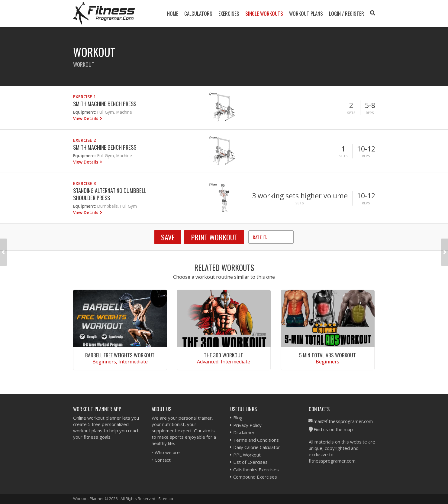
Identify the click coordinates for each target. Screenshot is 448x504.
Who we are (167, 452)
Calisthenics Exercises (256, 470)
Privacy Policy (247, 425)
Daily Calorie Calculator (257, 447)
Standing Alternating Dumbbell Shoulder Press (110, 194)
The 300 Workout (224, 355)
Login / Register (346, 13)
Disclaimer (244, 432)
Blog (238, 418)
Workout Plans (306, 13)
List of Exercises (250, 462)
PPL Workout (247, 455)
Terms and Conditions (256, 440)
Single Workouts (264, 13)
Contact (163, 460)
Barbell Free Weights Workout (120, 355)
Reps (370, 113)
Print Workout (214, 237)
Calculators (198, 13)
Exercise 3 (84, 183)
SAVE (168, 237)
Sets (351, 113)
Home (173, 13)
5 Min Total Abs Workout (327, 355)
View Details (86, 118)
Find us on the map (333, 429)
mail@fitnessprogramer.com (343, 421)
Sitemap (166, 499)
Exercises (229, 13)
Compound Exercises (255, 477)
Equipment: (85, 112)
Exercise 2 (84, 140)
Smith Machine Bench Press (105, 104)
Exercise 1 (84, 97)
